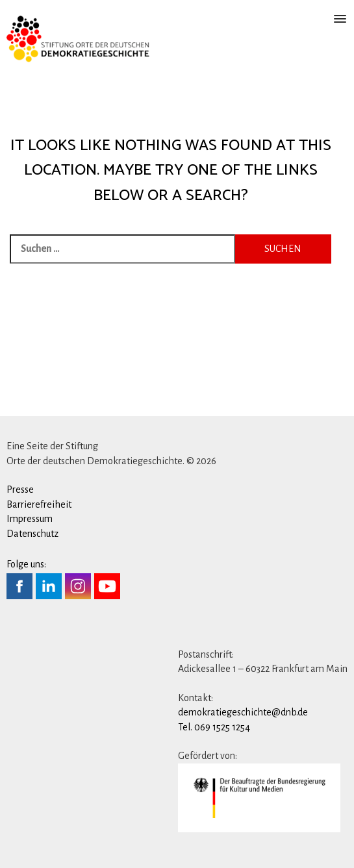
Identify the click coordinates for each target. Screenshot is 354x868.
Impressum (30, 519)
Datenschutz (32, 534)
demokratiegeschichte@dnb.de (243, 712)
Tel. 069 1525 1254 (214, 727)
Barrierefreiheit (39, 504)
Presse (20, 490)
